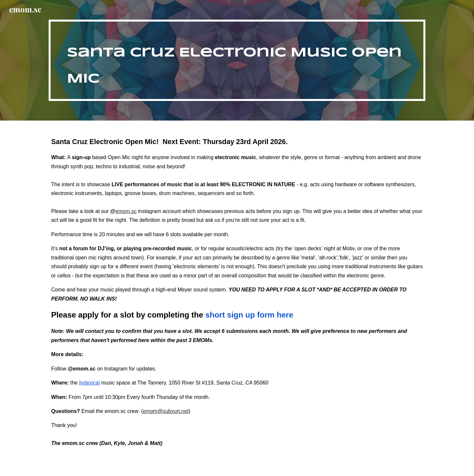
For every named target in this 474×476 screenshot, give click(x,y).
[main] (237, 60)
